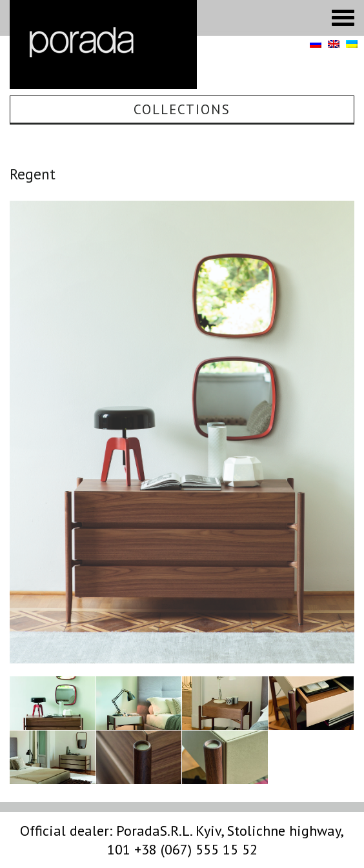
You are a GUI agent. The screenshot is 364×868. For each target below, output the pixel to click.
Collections (182, 109)
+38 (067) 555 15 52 (196, 849)
